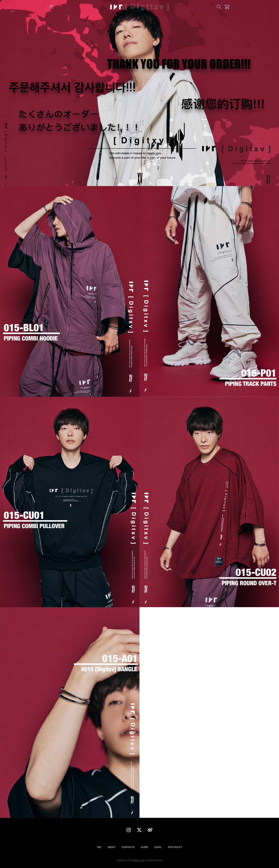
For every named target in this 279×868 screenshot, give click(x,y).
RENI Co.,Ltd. (139, 860)
